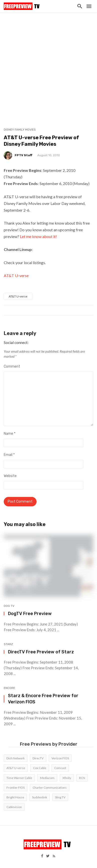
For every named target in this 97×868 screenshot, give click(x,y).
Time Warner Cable (19, 778)
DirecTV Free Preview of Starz (41, 652)
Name (10, 434)
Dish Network (16, 758)
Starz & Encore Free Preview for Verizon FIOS (43, 699)
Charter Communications (50, 788)
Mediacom (47, 778)
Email (9, 455)
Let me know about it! (38, 236)
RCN (82, 778)
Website (10, 476)
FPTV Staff (24, 155)
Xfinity (67, 778)
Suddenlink (40, 797)
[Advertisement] (48, 63)
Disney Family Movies (20, 130)
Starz (8, 644)
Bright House (15, 797)
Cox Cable (40, 768)
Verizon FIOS (60, 758)
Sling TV (60, 797)
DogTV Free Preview (30, 613)
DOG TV (9, 606)
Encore (9, 688)
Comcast (60, 768)
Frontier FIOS (16, 788)
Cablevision (14, 807)
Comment (12, 366)
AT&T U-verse (16, 275)
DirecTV (38, 758)
